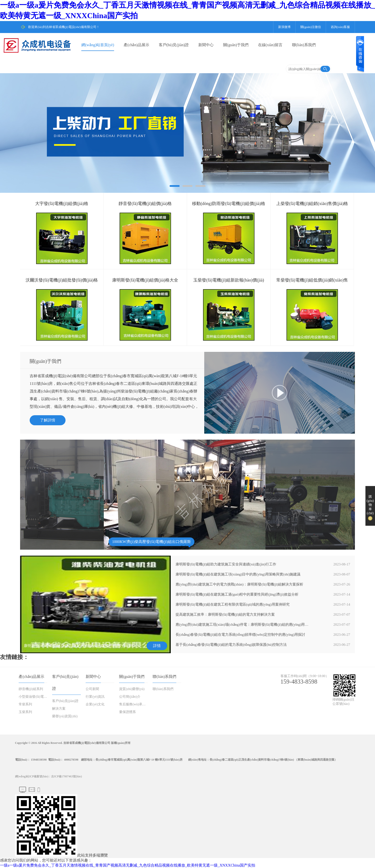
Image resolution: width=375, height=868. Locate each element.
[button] (182, 546)
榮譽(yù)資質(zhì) (65, 716)
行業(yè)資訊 (95, 697)
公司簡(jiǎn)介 (130, 697)
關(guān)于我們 (236, 45)
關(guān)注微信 (311, 27)
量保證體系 (127, 712)
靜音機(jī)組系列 (31, 689)
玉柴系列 (25, 712)
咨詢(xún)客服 (340, 27)
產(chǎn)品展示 (136, 45)
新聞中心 (206, 45)
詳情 (157, 646)
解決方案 (59, 709)
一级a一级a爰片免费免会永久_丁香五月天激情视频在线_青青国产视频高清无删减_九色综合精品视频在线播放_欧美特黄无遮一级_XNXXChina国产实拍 (128, 865)
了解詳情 (48, 420)
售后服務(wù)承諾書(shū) (134, 704)
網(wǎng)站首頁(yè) (98, 45)
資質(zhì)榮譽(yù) (132, 689)
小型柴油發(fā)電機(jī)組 (33, 697)
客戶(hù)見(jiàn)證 (174, 45)
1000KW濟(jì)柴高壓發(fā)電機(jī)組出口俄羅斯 (152, 542)
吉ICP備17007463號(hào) (66, 776)
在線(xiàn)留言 (270, 45)
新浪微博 (284, 27)
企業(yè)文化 (95, 704)
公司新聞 (92, 689)
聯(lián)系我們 (304, 45)
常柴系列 (25, 704)
